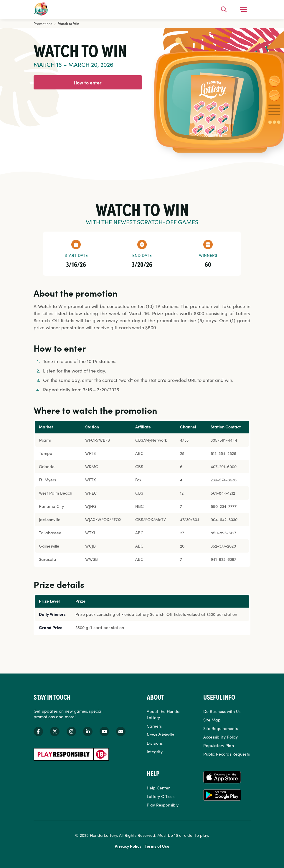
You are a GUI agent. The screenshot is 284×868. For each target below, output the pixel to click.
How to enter (88, 82)
